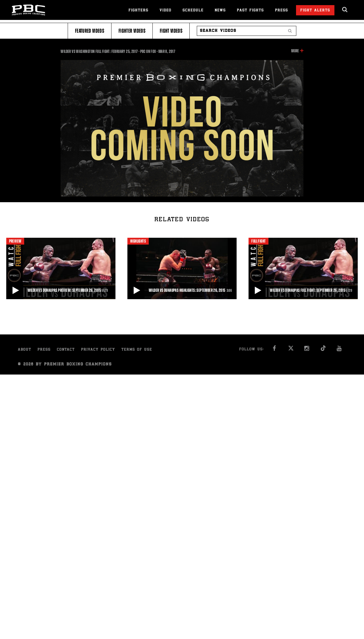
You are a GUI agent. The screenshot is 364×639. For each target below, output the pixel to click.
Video (166, 11)
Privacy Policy (98, 350)
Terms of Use (137, 350)
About (25, 350)
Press (282, 11)
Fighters (138, 11)
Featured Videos (90, 31)
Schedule (193, 11)
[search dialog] (345, 10)
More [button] (295, 51)
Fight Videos (171, 31)
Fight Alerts (315, 11)
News (220, 11)
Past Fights (250, 11)
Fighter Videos (132, 31)
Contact (66, 350)
